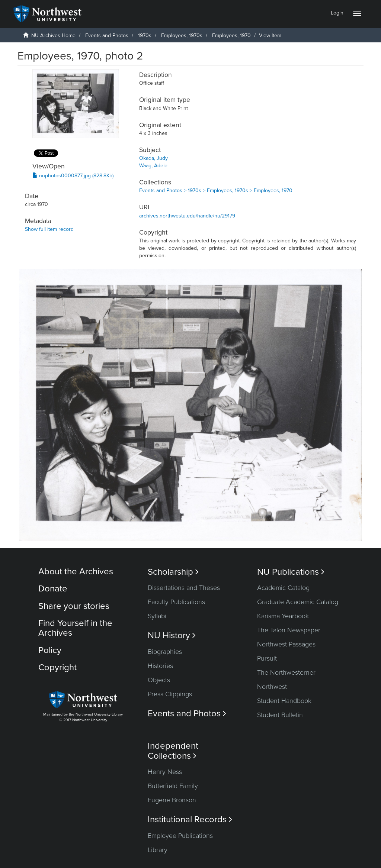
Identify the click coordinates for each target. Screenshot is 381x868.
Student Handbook (284, 701)
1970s (145, 36)
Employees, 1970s (182, 36)
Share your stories (74, 606)
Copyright (57, 667)
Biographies (165, 652)
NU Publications (291, 572)
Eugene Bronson (172, 800)
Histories (160, 666)
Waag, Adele (153, 166)
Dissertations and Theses (184, 588)
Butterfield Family (173, 786)
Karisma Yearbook (283, 616)
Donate (53, 589)
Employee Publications (180, 836)
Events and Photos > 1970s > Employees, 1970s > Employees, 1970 (216, 191)
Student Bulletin (280, 715)
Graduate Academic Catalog (298, 602)
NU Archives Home (53, 36)
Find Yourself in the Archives (75, 628)
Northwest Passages (286, 644)
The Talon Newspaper (289, 630)
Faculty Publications (176, 602)
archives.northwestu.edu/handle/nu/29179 (187, 216)
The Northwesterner (286, 672)
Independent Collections (173, 751)
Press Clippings (170, 694)
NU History (172, 635)
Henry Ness (165, 772)
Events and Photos (107, 36)
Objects (159, 680)
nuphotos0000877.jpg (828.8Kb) (73, 176)
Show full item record (49, 229)
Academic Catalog (283, 588)
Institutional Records (190, 819)
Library (158, 850)
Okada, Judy (153, 158)
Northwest (272, 687)
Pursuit (267, 658)
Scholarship (173, 572)
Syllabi (157, 616)
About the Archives (76, 572)
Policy (50, 650)
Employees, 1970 (231, 36)
